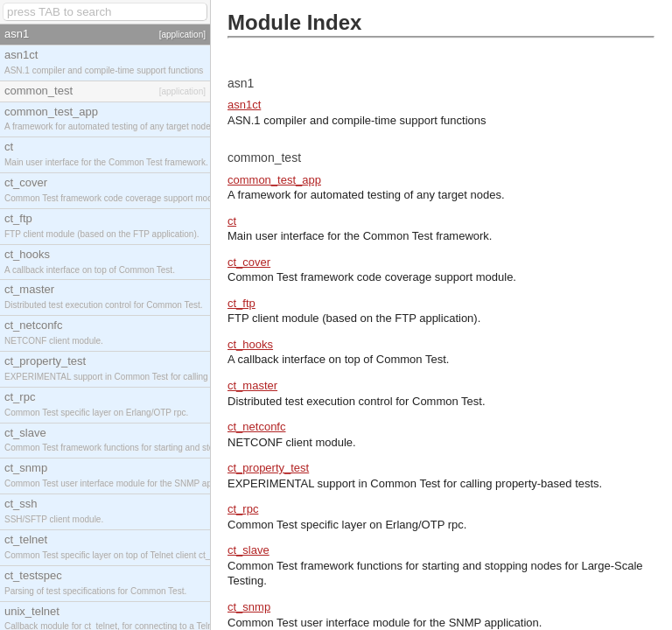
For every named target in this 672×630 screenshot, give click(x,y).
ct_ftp (241, 303)
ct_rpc (243, 509)
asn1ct (244, 105)
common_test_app (274, 180)
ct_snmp (249, 607)
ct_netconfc (257, 427)
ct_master (252, 385)
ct (232, 221)
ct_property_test (268, 468)
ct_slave (248, 550)
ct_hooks (250, 344)
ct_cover (249, 262)
